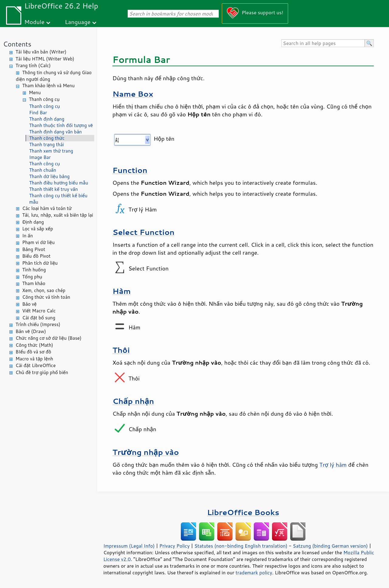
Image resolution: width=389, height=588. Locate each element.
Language (78, 22)
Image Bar (40, 157)
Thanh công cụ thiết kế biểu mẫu (58, 199)
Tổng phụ (32, 277)
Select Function (143, 232)
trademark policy (254, 573)
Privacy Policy (174, 546)
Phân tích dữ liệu (40, 263)
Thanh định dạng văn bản (55, 132)
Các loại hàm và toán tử (47, 208)
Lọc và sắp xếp (38, 229)
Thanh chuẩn (43, 170)
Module (34, 22)
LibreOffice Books (243, 512)
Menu (35, 93)
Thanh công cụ (44, 99)
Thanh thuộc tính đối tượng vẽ (61, 125)
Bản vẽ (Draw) (31, 331)
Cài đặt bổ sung (39, 318)
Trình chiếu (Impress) (38, 324)
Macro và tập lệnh (34, 359)
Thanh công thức (47, 138)
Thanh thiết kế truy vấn (53, 189)
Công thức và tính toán (46, 297)
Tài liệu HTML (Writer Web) (45, 59)
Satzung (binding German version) (330, 546)
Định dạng (33, 222)
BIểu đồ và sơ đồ (33, 352)
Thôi (121, 350)
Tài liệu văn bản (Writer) (41, 52)
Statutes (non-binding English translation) (241, 546)
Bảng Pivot (34, 249)
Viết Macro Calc (39, 311)
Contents (17, 44)
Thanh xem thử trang (51, 151)
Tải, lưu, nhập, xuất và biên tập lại (58, 215)
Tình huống (34, 270)
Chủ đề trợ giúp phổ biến (42, 372)
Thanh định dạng (47, 119)
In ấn (28, 236)
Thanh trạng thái (46, 144)
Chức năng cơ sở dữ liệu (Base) (48, 338)
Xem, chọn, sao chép (44, 290)
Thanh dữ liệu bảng (49, 176)
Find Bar (38, 113)
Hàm (122, 291)
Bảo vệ (29, 304)
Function (130, 170)
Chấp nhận (133, 401)
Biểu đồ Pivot (36, 256)
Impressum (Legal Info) (129, 546)
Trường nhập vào (146, 452)
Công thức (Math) (34, 345)
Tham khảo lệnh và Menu (48, 86)
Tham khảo (34, 283)
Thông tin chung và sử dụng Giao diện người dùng (54, 76)
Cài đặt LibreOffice (36, 365)
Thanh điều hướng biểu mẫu (59, 183)
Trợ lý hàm (333, 465)
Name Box (133, 94)
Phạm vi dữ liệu (38, 242)
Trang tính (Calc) (33, 65)
